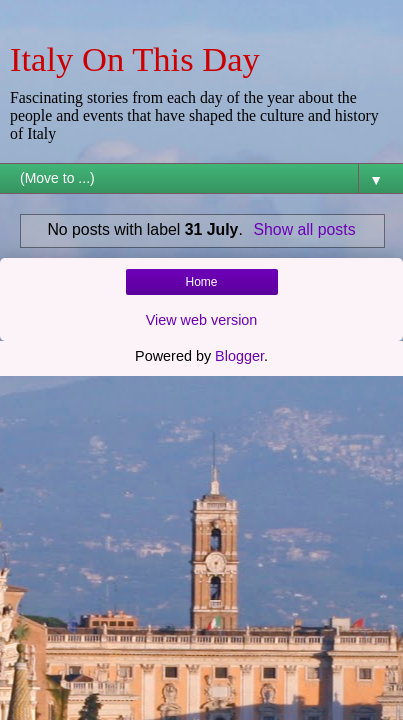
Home (201, 282)
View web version (202, 320)
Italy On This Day (135, 59)
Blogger (239, 356)
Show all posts (305, 229)
